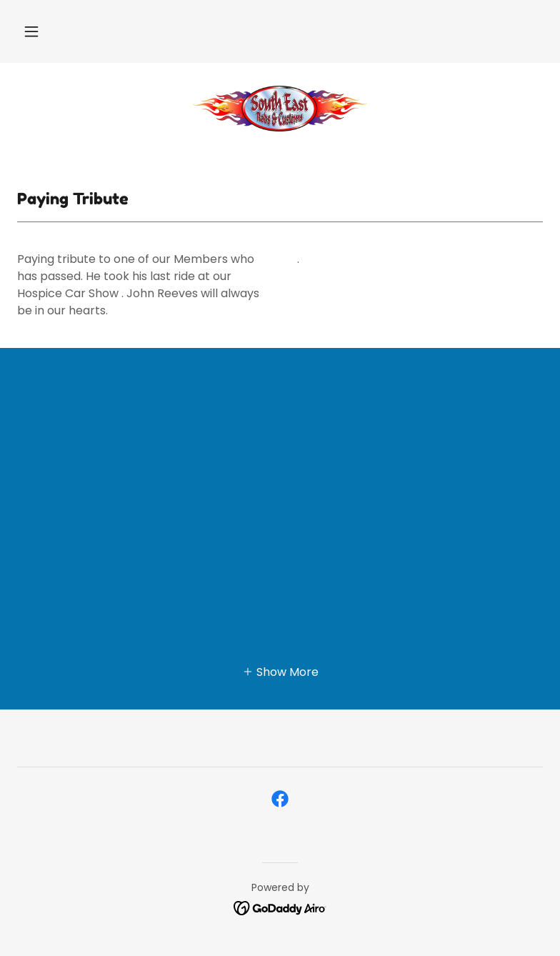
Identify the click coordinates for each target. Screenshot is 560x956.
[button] (31, 31)
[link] (280, 109)
